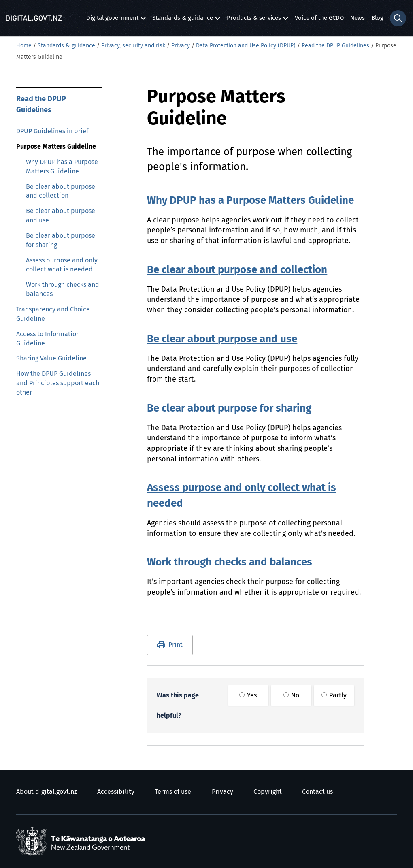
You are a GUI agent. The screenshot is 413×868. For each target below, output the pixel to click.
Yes (248, 695)
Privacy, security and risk (133, 46)
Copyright (268, 792)
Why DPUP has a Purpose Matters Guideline (62, 167)
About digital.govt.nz (47, 792)
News (358, 18)
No (291, 695)
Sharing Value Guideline (51, 358)
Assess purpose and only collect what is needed (62, 265)
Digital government (112, 20)
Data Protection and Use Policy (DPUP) (246, 46)
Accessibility (116, 792)
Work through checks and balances (63, 289)
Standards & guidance (183, 20)
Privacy (181, 46)
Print (176, 645)
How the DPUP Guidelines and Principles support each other (58, 383)
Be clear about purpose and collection (61, 191)
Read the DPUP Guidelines (335, 46)
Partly (334, 695)
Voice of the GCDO (319, 18)
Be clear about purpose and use (61, 216)
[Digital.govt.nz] (34, 18)
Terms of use (173, 792)
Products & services (254, 20)
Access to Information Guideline (48, 339)
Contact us (317, 792)
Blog (377, 18)
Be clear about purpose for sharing (61, 240)
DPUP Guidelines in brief (52, 131)
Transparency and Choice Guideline (53, 314)
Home (24, 46)
